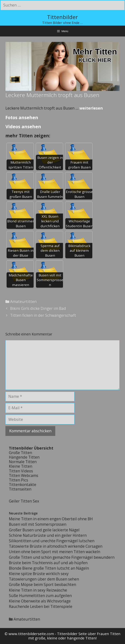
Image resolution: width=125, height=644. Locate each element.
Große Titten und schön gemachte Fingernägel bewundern (62, 557)
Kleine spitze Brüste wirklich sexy (39, 574)
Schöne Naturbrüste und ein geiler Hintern (48, 535)
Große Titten (20, 453)
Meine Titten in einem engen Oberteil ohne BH (51, 519)
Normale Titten (23, 462)
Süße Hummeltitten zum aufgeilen (40, 596)
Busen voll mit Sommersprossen (38, 524)
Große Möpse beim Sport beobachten (42, 584)
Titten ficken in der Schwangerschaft (43, 315)
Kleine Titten (21, 466)
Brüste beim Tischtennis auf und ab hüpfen (48, 563)
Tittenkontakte (23, 485)
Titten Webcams (24, 475)
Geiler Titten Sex (24, 501)
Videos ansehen (23, 126)
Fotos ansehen (22, 117)
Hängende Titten (24, 457)
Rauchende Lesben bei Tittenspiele (41, 606)
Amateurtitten (23, 302)
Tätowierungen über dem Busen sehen (44, 579)
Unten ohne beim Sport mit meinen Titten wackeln (55, 552)
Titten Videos (21, 471)
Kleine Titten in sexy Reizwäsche (38, 590)
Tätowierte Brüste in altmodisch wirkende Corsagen (56, 546)
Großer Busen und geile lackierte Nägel (44, 530)
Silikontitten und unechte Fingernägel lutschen (52, 541)
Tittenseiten (20, 489)
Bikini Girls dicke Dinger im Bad (38, 308)
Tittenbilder (62, 17)
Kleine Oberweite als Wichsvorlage (40, 601)
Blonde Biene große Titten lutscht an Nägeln (49, 568)
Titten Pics (18, 480)
